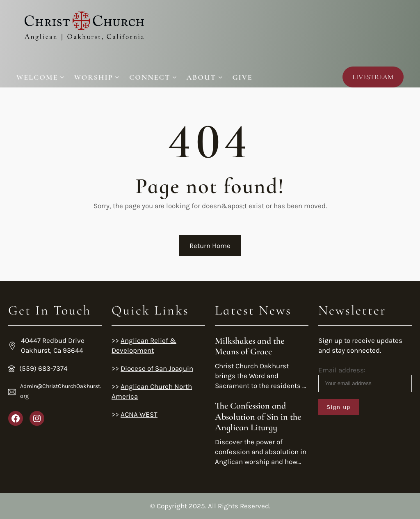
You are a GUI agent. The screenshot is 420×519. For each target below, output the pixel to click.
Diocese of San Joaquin (157, 368)
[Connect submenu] (153, 77)
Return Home (210, 246)
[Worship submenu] (97, 77)
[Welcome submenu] (40, 77)
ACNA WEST (139, 414)
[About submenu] (205, 77)
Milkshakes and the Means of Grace (250, 346)
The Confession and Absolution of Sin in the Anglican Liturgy (258, 417)
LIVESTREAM (373, 77)
